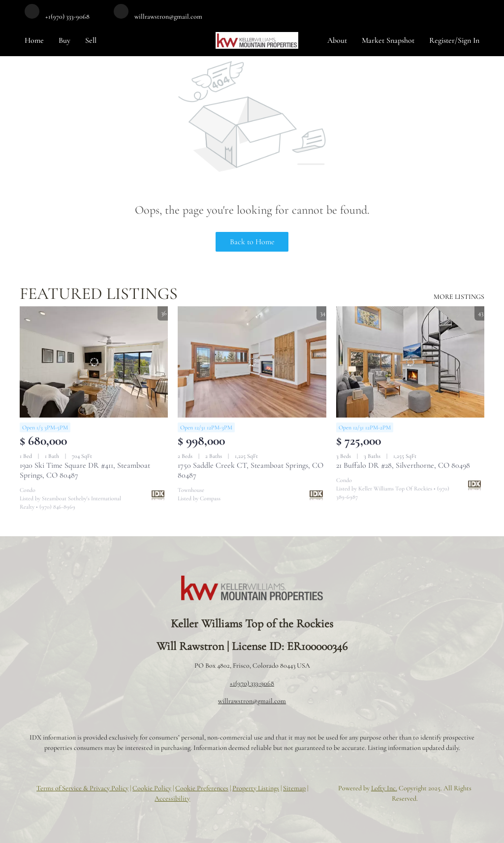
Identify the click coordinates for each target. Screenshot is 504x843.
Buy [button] (64, 40)
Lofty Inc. (384, 788)
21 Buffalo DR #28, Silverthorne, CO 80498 (403, 465)
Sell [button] (91, 40)
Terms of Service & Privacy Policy (82, 788)
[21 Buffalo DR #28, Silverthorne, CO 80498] (410, 362)
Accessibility (172, 798)
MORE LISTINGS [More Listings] (459, 297)
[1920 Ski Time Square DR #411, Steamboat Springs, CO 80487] (94, 362)
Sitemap (294, 788)
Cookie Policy (152, 788)
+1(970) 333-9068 (252, 683)
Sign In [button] (469, 40)
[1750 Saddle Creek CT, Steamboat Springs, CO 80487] (252, 362)
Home (34, 40)
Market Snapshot (388, 40)
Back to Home (252, 242)
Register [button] (442, 40)
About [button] (337, 40)
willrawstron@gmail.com (252, 701)
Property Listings (256, 788)
